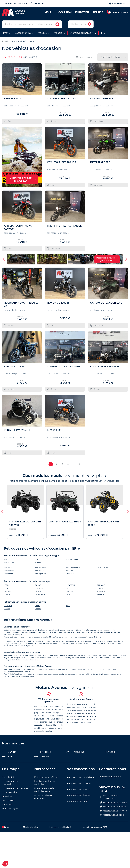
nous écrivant (85, 723)
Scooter (38, 562)
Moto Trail (70, 571)
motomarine (57, 644)
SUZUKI (100, 588)
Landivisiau (8, 606)
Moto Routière (40, 571)
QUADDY (70, 594)
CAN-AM (7, 591)
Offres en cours (83, 57)
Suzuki (100, 658)
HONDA (38, 591)
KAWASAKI (70, 585)
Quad (37, 559)
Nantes (38, 606)
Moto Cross (8, 567)
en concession (89, 719)
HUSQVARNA (40, 594)
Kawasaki (89, 658)
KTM (68, 588)
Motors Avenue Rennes (78, 795)
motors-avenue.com (34, 674)
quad (90, 644)
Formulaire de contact (110, 777)
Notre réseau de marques (15, 788)
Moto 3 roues (9, 562)
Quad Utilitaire (103, 567)
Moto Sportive (40, 574)
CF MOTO (7, 594)
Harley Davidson (72, 658)
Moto (6, 559)
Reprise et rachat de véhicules (44, 783)
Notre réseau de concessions (10, 783)
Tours (68, 606)
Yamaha (106, 658)
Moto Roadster (41, 567)
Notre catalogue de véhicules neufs (44, 790)
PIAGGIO (69, 591)
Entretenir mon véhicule (47, 777)
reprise (70, 674)
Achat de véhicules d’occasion (44, 797)
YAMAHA (101, 594)
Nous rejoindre (9, 792)
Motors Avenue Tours (77, 801)
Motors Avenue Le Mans (79, 783)
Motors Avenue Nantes (78, 789)
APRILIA (7, 585)
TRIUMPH (101, 591)
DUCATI (38, 585)
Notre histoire (9, 777)
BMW (6, 588)
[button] (4, 259)
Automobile (8, 801)
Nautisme (7, 805)
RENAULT (101, 585)
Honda (82, 658)
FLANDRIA (39, 588)
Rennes (38, 609)
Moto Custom (9, 571)
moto (37, 644)
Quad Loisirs (71, 574)
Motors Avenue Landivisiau (80, 777)
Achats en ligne (10, 809)
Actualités (7, 796)
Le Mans (7, 609)
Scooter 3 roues (72, 559)
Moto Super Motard (73, 567)
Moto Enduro (9, 574)
